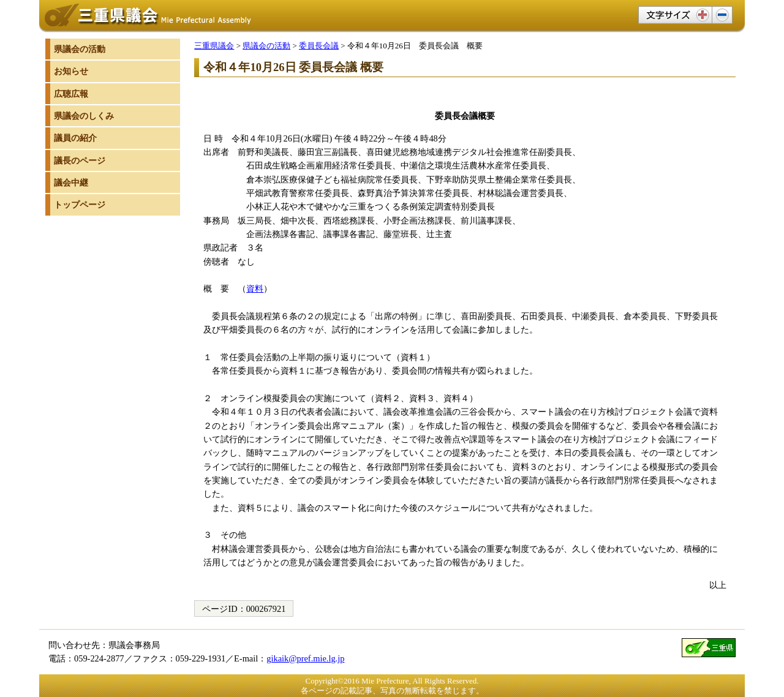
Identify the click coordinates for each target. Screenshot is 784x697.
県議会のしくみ (84, 116)
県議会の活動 (266, 46)
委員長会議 (319, 46)
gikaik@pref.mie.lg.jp (305, 658)
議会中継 (71, 183)
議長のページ (80, 160)
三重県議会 (214, 46)
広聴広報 (71, 94)
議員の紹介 (75, 138)
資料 (255, 288)
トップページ (80, 205)
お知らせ (71, 71)
